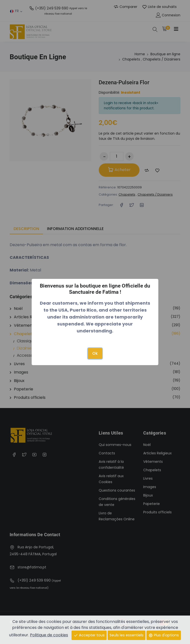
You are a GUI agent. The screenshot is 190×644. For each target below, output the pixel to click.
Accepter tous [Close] (89, 635)
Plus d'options (164, 635)
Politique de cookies (49, 635)
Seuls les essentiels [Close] (127, 635)
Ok (95, 353)
